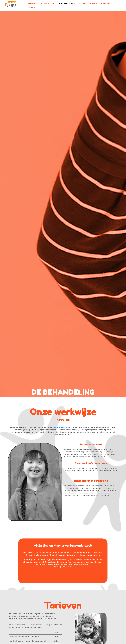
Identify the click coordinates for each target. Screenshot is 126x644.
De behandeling (67, 3)
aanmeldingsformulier (60, 427)
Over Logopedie (48, 3)
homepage (32, 3)
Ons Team (107, 3)
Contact (33, 8)
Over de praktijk (88, 3)
